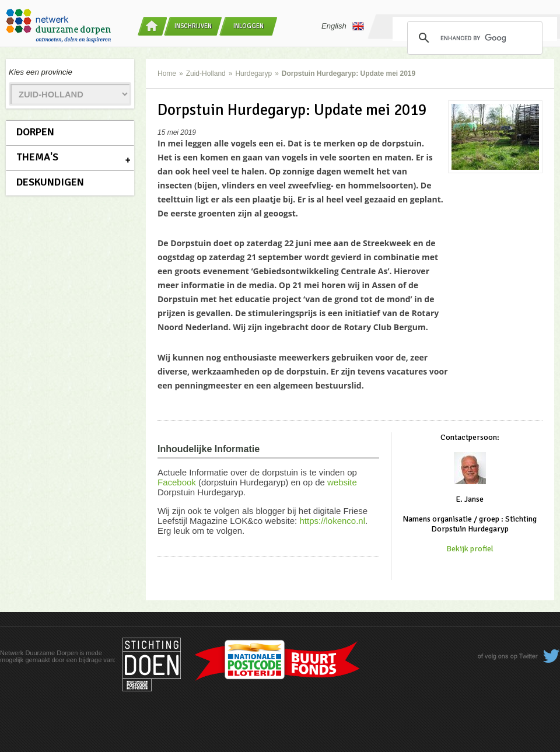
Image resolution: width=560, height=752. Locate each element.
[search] (473, 38)
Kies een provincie (41, 72)
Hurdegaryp (253, 74)
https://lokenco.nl (332, 521)
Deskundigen (50, 182)
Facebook (177, 482)
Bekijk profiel (470, 549)
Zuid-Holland (206, 74)
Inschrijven (193, 26)
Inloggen (249, 26)
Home (167, 74)
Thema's (37, 157)
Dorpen (35, 132)
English (343, 26)
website (342, 482)
